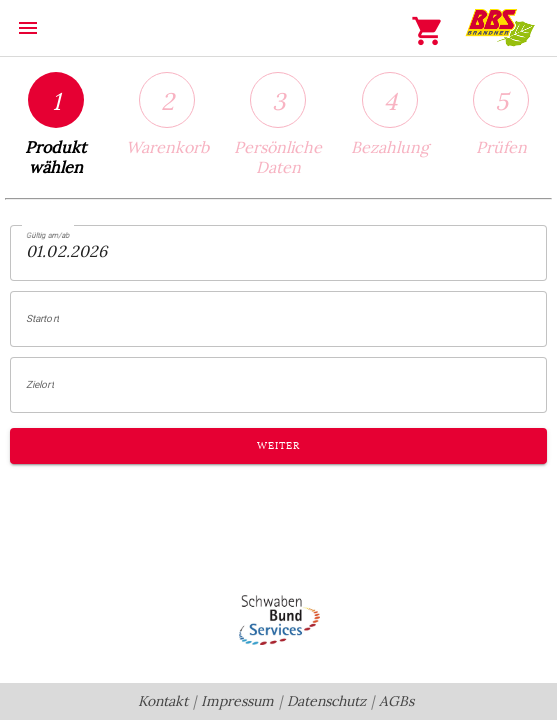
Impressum (237, 701)
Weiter (278, 446)
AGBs (396, 701)
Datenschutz (326, 701)
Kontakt (163, 701)
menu (28, 28)
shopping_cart (428, 31)
